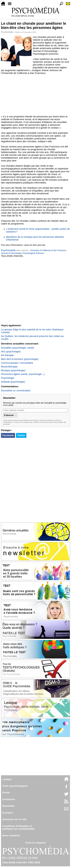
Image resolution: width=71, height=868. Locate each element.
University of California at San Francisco (48, 250)
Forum (6, 793)
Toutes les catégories (35, 843)
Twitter (21, 435)
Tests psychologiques (15, 786)
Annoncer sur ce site (14, 819)
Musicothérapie (9, 367)
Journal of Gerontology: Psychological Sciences (23, 253)
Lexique (7, 779)
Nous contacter (11, 835)
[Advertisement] (35, 95)
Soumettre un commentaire (16, 390)
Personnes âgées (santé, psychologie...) (23, 374)
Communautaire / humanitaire (17, 363)
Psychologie (8, 378)
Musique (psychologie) (13, 370)
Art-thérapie (7, 355)
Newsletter (8, 806)
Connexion (9, 799)
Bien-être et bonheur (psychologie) (20, 359)
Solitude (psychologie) (13, 382)
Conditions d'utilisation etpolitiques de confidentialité (18, 827)
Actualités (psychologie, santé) (18, 348)
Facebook (8, 435)
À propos (8, 813)
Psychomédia (7, 32)
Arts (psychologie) (11, 352)
